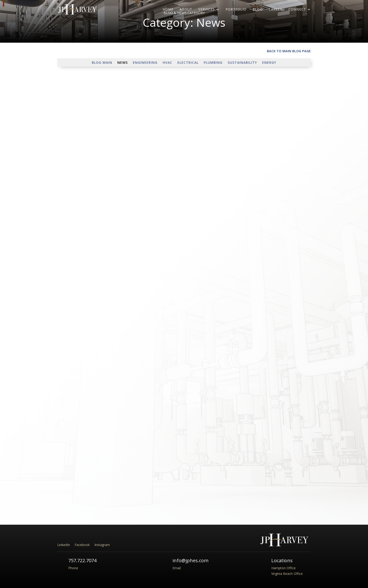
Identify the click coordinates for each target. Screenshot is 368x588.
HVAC (167, 63)
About (186, 10)
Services (207, 10)
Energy (269, 63)
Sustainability (242, 63)
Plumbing (213, 63)
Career (276, 10)
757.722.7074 (82, 560)
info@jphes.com (190, 560)
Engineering (145, 63)
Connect (297, 10)
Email (177, 568)
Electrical (188, 63)
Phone (73, 568)
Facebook (82, 545)
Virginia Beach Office (287, 574)
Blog (258, 10)
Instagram (102, 545)
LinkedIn (64, 545)
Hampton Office (284, 568)
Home (168, 10)
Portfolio (236, 10)
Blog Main (102, 63)
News (123, 63)
